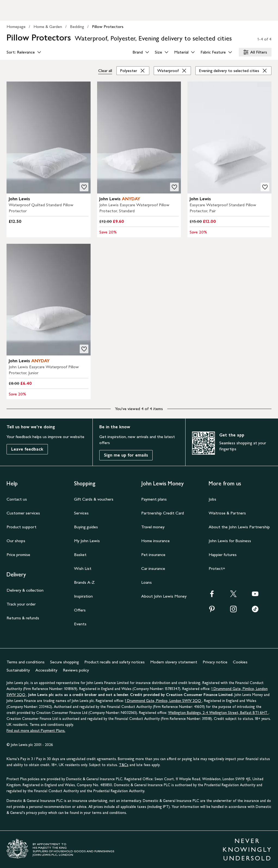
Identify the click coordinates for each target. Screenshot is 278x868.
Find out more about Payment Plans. (36, 731)
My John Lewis (87, 541)
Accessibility (46, 670)
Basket (80, 555)
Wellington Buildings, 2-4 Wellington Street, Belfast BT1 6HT (218, 713)
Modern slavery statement (174, 662)
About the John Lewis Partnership (239, 527)
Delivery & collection (25, 590)
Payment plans (154, 499)
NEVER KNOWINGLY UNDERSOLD (247, 849)
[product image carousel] (49, 138)
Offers (80, 610)
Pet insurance (153, 555)
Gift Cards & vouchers (94, 499)
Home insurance (155, 541)
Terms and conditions (26, 662)
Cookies (240, 662)
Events (80, 624)
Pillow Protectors (108, 26)
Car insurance (153, 568)
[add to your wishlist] (84, 187)
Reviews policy (76, 670)
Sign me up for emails (126, 455)
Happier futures (223, 555)
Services (81, 513)
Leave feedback (27, 449)
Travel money (153, 527)
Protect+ (217, 568)
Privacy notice (215, 662)
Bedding (77, 26)
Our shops (16, 541)
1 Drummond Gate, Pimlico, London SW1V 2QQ (163, 701)
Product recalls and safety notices (115, 662)
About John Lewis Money (164, 596)
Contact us (17, 499)
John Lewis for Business (230, 541)
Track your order (21, 604)
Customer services (23, 513)
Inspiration (83, 596)
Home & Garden (48, 26)
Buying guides (86, 527)
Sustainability (18, 670)
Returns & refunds (23, 618)
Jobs (212, 499)
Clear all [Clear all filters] (105, 71)
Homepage (16, 26)
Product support (21, 527)
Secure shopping (64, 662)
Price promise (18, 555)
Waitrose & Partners (227, 513)
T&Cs (124, 765)
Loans (146, 582)
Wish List (83, 568)
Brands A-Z (84, 582)
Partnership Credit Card (163, 513)
